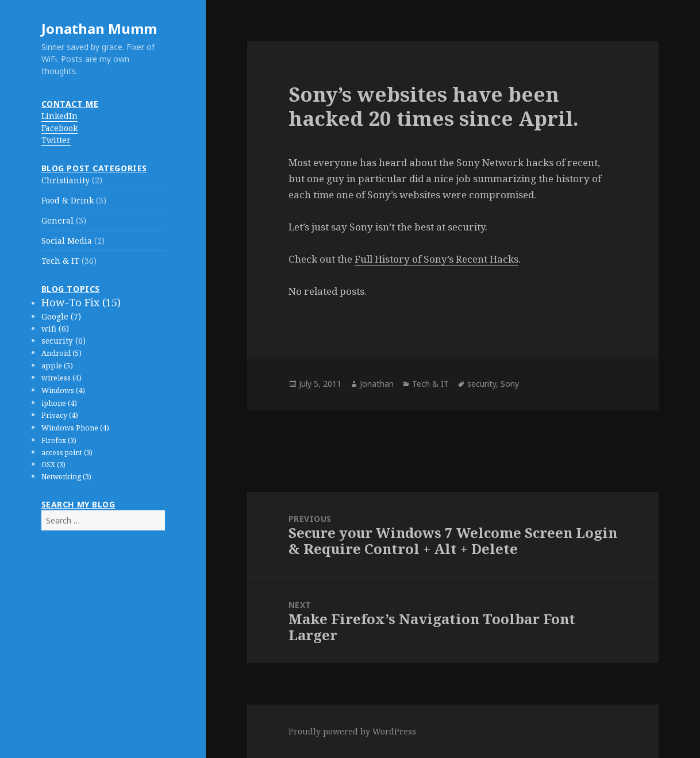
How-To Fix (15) (81, 302)
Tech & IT (60, 261)
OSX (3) (53, 465)
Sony (510, 384)
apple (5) (57, 365)
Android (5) (61, 353)
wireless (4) (61, 378)
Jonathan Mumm (99, 28)
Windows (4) (63, 390)
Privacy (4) (60, 415)
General (57, 220)
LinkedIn (59, 116)
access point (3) (67, 453)
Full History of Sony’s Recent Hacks (436, 259)
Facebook (59, 128)
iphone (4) (59, 403)
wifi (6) (55, 329)
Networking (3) (66, 477)
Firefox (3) (59, 440)
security (482, 384)
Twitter (56, 140)
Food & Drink (68, 200)
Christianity (66, 180)
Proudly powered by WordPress (352, 731)
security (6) (64, 341)
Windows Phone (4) (75, 428)
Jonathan (377, 384)
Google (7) (61, 316)
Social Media (67, 241)
